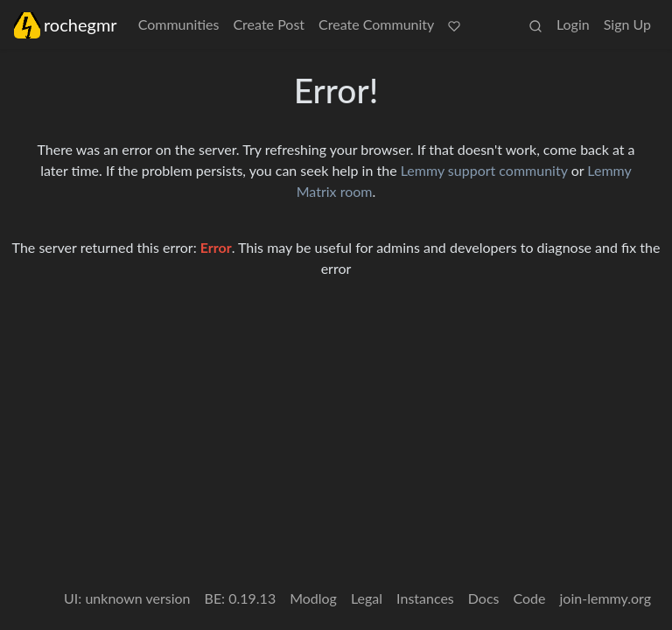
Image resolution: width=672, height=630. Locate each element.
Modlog (313, 598)
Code (530, 598)
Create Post (269, 24)
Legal (367, 598)
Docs (484, 598)
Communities (179, 24)
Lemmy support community (484, 170)
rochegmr (66, 25)
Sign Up (627, 24)
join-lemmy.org (605, 598)
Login (573, 24)
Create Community (376, 24)
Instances (425, 598)
